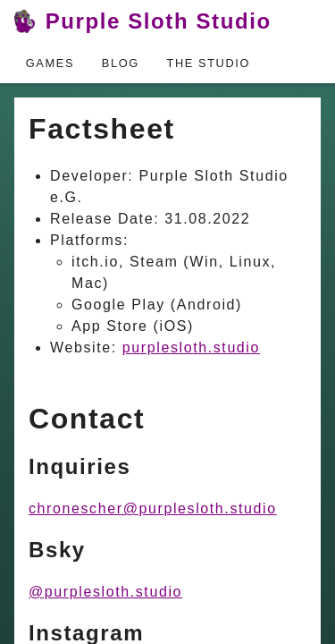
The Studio (209, 63)
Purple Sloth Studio (143, 21)
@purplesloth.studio (105, 592)
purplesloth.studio (191, 347)
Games (50, 63)
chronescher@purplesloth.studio (153, 508)
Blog (121, 63)
